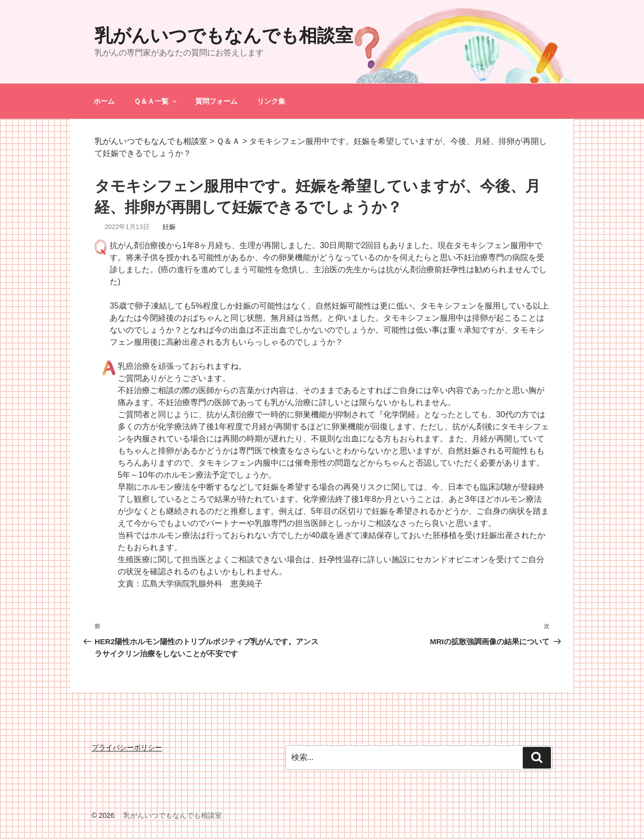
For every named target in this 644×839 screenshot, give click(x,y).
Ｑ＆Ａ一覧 (156, 101)
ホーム (104, 101)
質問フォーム (216, 101)
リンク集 (271, 101)
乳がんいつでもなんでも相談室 (224, 35)
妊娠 (169, 227)
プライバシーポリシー (127, 747)
